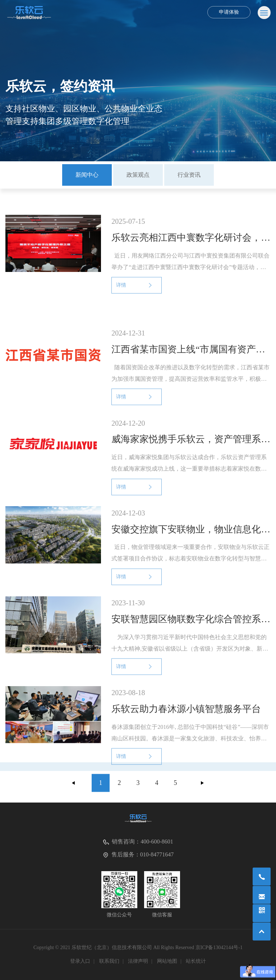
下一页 (202, 786)
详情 (121, 285)
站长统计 (196, 961)
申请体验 (229, 12)
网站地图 (167, 961)
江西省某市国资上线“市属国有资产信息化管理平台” (191, 357)
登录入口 (80, 961)
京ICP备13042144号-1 (219, 947)
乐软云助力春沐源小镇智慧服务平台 (186, 717)
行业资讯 (189, 175)
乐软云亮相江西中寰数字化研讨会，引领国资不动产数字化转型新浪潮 (191, 238)
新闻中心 (87, 175)
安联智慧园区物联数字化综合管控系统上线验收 (191, 627)
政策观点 (138, 175)
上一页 (74, 786)
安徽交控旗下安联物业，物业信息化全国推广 (191, 537)
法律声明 (138, 961)
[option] (87, 175)
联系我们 (109, 961)
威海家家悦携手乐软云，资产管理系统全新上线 (191, 447)
